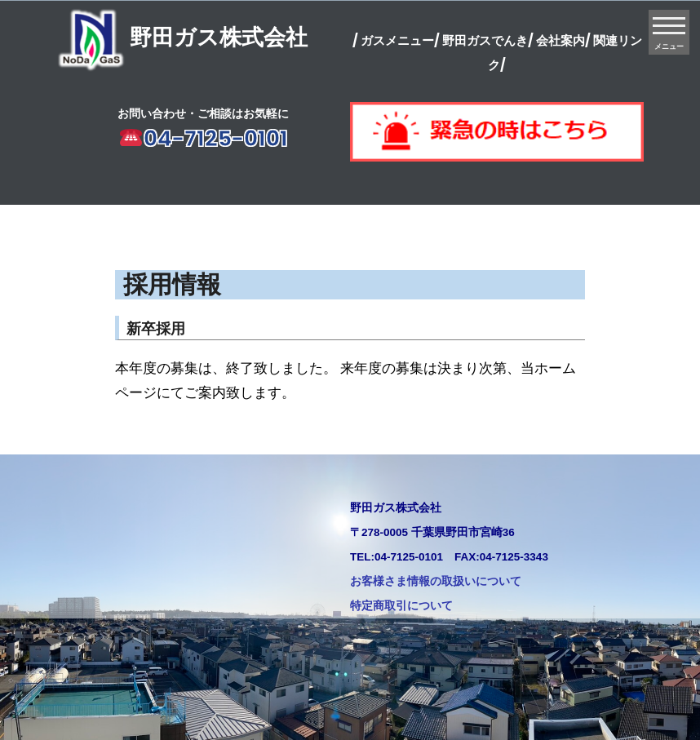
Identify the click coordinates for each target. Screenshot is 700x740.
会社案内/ (563, 40)
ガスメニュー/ (400, 40)
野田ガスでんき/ (488, 40)
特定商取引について (401, 606)
